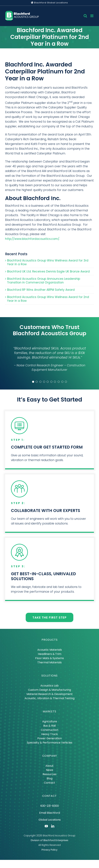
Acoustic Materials (50, 650)
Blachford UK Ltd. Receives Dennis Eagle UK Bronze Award (48, 271)
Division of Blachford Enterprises (49, 840)
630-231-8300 (50, 806)
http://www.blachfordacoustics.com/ (32, 239)
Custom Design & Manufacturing (49, 690)
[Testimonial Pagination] (33, 382)
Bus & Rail (49, 726)
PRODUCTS (50, 640)
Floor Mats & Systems (49, 658)
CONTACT (49, 796)
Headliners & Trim (50, 654)
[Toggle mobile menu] (92, 16)
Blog (49, 778)
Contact (49, 783)
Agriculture (50, 721)
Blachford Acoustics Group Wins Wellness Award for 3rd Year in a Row (48, 262)
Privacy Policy (49, 850)
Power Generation (49, 738)
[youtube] (46, 826)
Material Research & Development (50, 694)
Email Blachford (50, 813)
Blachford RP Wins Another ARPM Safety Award (41, 290)
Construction (50, 730)
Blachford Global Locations (49, 3)
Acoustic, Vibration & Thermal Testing (49, 698)
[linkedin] (53, 826)
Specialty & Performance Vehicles (50, 743)
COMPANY (50, 756)
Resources (49, 774)
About (49, 766)
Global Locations (50, 820)
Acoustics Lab (49, 686)
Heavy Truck (49, 734)
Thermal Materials (49, 662)
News (49, 770)
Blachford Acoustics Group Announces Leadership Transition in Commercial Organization (44, 281)
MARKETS (49, 711)
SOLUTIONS (49, 676)
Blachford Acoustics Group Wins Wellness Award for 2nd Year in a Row (48, 299)
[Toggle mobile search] (85, 16)
